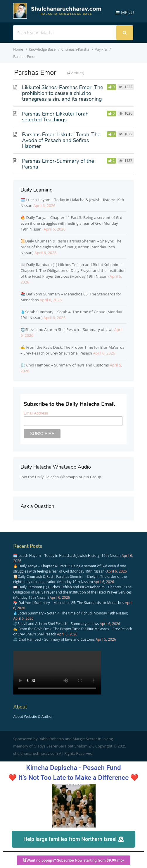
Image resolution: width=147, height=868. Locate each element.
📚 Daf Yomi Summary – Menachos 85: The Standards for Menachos (69, 603)
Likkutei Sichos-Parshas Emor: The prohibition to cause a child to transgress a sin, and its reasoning (63, 93)
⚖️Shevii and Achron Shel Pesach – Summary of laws (67, 330)
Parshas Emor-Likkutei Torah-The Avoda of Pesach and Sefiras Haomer (61, 140)
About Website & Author (33, 716)
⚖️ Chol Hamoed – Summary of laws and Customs (65, 365)
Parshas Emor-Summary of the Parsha (58, 164)
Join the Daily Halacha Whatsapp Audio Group (61, 477)
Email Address (36, 413)
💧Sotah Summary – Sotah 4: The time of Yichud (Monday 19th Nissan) (71, 613)
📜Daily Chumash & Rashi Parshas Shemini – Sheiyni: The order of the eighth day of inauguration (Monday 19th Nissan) (71, 247)
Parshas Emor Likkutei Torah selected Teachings (55, 117)
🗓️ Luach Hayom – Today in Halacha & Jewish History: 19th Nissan (67, 556)
